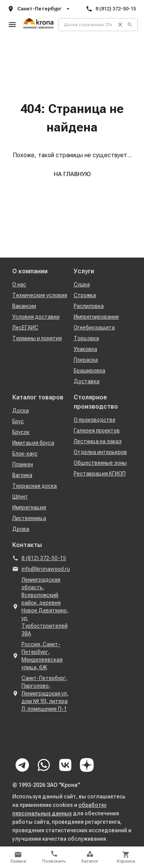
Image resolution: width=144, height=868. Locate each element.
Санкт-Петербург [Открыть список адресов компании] (39, 9)
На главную (72, 174)
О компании (30, 271)
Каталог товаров (38, 397)
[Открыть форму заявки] (18, 857)
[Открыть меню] (12, 25)
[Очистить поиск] (120, 25)
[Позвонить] (54, 857)
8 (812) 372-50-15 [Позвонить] (111, 9)
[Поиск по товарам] (85, 25)
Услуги (84, 271)
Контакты (27, 545)
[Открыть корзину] (126, 857)
